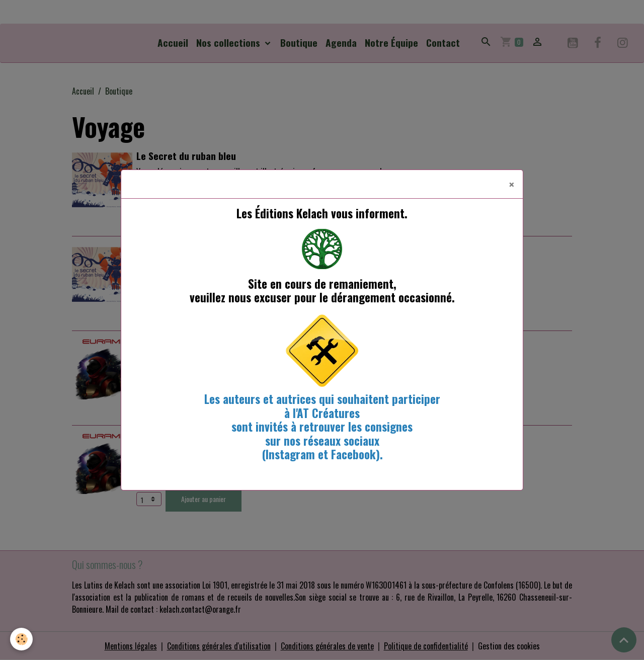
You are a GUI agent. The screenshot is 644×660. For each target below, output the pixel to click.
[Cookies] (21, 639)
